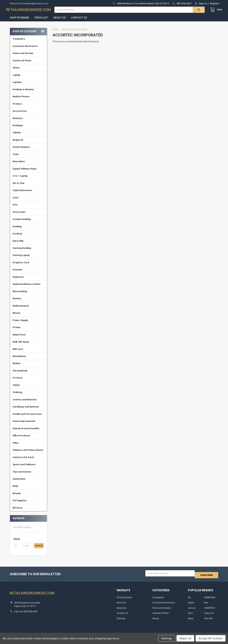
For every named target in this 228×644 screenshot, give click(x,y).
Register (215, 3)
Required (18, 143)
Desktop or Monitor (23, 93)
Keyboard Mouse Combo (26, 288)
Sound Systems (21, 151)
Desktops (18, 129)
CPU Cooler (19, 216)
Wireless (18, 511)
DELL (191, 615)
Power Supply (20, 324)
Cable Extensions (22, 194)
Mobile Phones (21, 100)
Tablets (17, 136)
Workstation (19, 360)
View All (208, 620)
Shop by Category (24, 35)
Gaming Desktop (22, 252)
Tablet (16, 389)
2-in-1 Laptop (20, 179)
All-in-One (19, 187)
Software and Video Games (28, 454)
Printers (17, 107)
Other (16, 446)
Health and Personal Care (27, 418)
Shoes (16, 71)
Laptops (17, 86)
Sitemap (121, 620)
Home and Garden (23, 57)
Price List (41, 21)
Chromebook (20, 374)
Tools (16, 158)
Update (39, 549)
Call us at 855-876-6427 (26, 613)
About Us (59, 21)
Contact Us (79, 21)
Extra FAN (18, 244)
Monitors (18, 122)
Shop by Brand (20, 21)
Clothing (17, 396)
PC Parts (18, 381)
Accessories (20, 115)
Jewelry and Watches (25, 403)
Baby (15, 490)
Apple (191, 604)
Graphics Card (21, 266)
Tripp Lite (209, 615)
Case (15, 201)
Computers (19, 42)
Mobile (17, 367)
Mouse (16, 316)
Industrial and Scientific (26, 432)
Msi (206, 604)
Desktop (17, 230)
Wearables (19, 165)
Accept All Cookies (211, 638)
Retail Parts (19, 338)
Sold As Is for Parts (23, 461)
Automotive (19, 482)
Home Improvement (24, 425)
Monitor (17, 302)
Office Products (21, 439)
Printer (17, 331)
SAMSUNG (210, 599)
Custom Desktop (22, 223)
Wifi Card (18, 353)
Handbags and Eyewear (26, 410)
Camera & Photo (22, 64)
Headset (17, 273)
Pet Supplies (20, 504)
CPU (15, 208)
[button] (28, 543)
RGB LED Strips (21, 345)
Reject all (185, 638)
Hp (189, 599)
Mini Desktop (20, 295)
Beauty (17, 497)
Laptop (16, 79)
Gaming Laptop (21, 259)
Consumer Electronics (25, 50)
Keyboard (18, 280)
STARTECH (210, 610)
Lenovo (192, 610)
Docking (17, 237)
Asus (191, 620)
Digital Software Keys (25, 172)
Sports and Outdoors (24, 468)
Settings (167, 638)
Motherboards (21, 309)
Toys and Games (22, 475)
